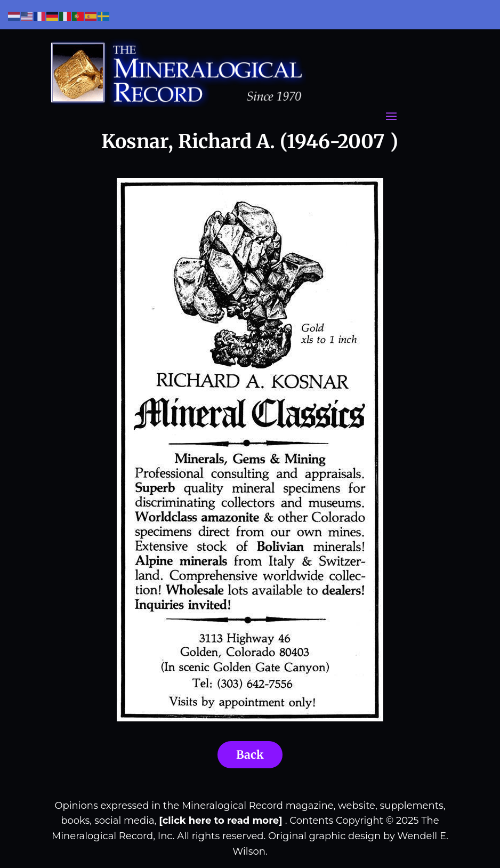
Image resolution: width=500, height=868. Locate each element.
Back (250, 755)
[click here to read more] (222, 821)
